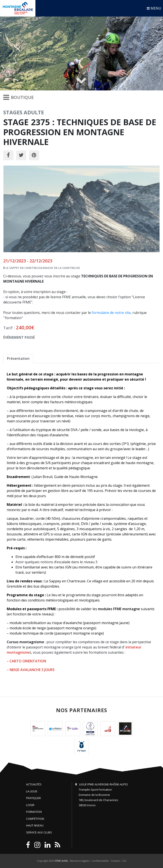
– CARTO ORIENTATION (26, 661)
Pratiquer (33, 798)
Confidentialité (100, 861)
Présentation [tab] (18, 358)
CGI (124, 861)
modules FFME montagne (119, 609)
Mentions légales (80, 861)
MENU (154, 8)
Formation (34, 812)
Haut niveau (35, 825)
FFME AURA (61, 861)
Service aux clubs (39, 832)
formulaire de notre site (111, 313)
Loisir (30, 805)
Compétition (35, 819)
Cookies (115, 861)
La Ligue (32, 791)
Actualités (34, 784)
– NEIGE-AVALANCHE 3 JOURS (31, 670)
